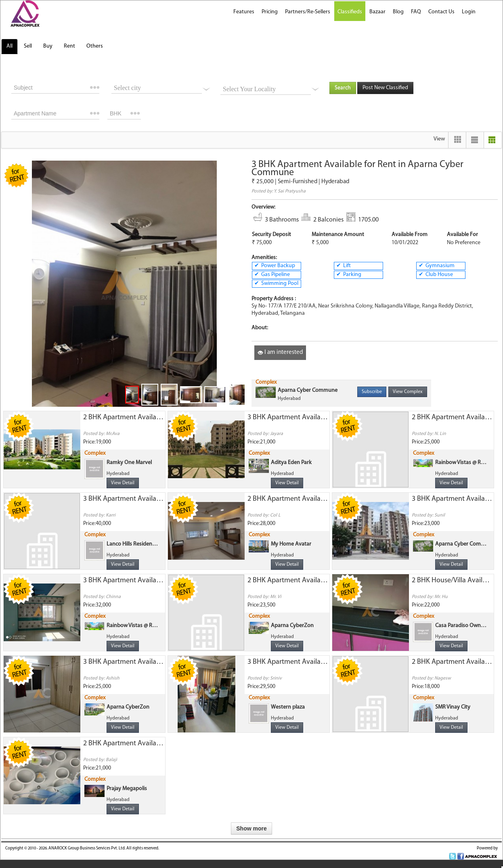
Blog (398, 12)
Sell (28, 46)
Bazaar (377, 12)
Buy (48, 46)
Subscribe (372, 392)
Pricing (270, 12)
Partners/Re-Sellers (308, 12)
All (9, 46)
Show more (251, 828)
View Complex (408, 392)
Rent (69, 46)
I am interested (280, 352)
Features (244, 12)
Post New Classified (385, 88)
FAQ (416, 12)
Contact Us (441, 12)
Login (469, 12)
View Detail (123, 483)
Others (95, 46)
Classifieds (350, 12)
